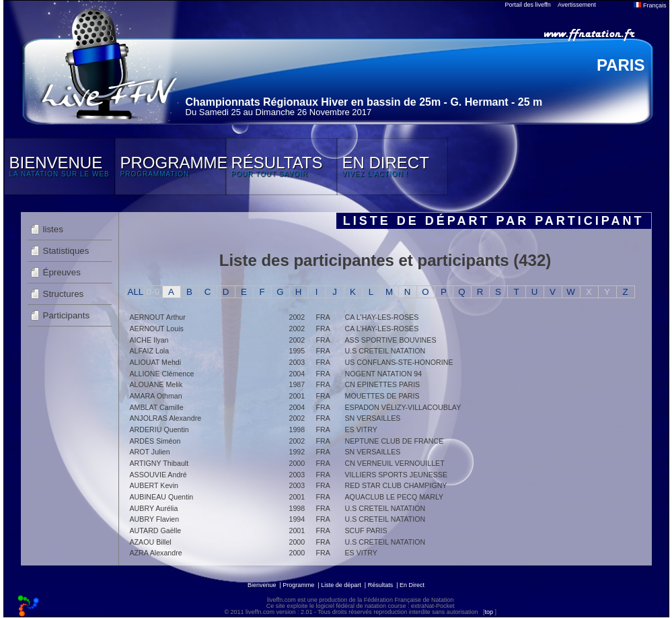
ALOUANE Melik (156, 384)
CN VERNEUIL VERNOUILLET (395, 463)
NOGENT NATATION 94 (384, 374)
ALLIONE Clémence (162, 374)
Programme (298, 585)
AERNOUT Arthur (158, 317)
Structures (64, 294)
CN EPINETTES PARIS (383, 384)
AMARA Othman (156, 396)
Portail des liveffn (528, 5)
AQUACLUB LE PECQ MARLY (395, 497)
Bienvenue (262, 585)
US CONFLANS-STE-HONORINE (399, 362)
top (489, 612)
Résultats (381, 585)
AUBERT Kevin (154, 485)
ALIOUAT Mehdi (156, 362)
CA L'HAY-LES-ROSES (382, 317)
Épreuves (62, 272)
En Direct (412, 585)
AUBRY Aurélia (154, 508)
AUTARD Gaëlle (156, 530)
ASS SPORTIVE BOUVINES (391, 340)
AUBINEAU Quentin (162, 497)
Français (650, 5)
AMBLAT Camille (157, 407)
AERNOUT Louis (157, 329)
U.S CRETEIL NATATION (385, 351)
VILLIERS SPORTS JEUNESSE (397, 475)
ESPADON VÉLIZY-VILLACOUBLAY (403, 407)
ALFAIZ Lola (150, 351)
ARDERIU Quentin (159, 430)
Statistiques (66, 251)
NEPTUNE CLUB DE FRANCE (395, 441)
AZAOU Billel (151, 542)
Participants (67, 315)
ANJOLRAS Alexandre (166, 418)
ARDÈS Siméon (155, 441)
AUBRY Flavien (155, 519)
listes (53, 229)
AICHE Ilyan (149, 340)
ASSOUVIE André (158, 475)
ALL (136, 292)
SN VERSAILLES (373, 418)
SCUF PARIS (366, 530)
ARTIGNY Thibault (159, 463)
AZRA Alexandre (156, 553)
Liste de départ (341, 585)
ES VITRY (361, 430)
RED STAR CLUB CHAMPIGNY (396, 485)
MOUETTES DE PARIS (382, 396)
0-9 (153, 292)
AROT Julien (150, 452)
